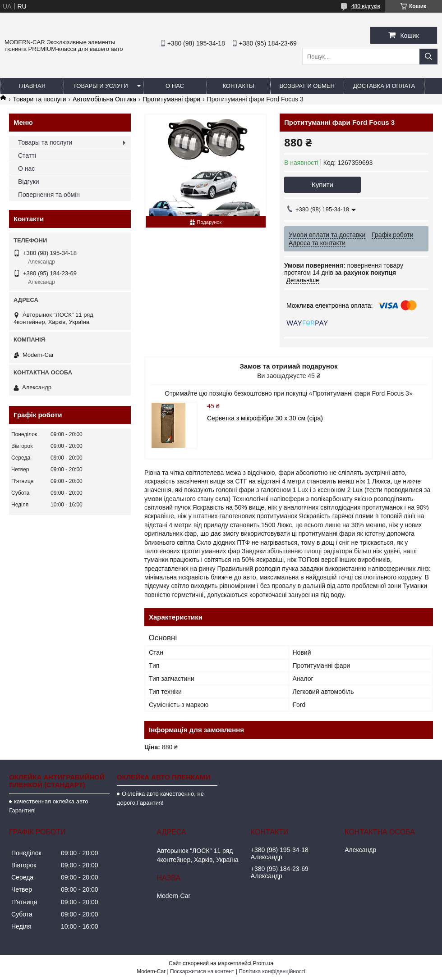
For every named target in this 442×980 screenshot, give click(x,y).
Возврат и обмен (307, 86)
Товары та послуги (45, 142)
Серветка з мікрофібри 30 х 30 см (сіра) (265, 418)
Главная (32, 86)
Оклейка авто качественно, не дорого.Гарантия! (160, 798)
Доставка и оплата (384, 86)
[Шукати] (428, 57)
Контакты (238, 86)
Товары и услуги (101, 86)
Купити (322, 185)
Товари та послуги (39, 99)
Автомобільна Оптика (104, 99)
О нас (175, 86)
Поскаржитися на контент (202, 971)
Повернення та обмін (49, 195)
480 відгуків (366, 6)
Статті (27, 155)
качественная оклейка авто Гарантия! (48, 806)
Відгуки (29, 182)
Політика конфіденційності (272, 971)
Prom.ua (263, 963)
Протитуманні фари (171, 99)
